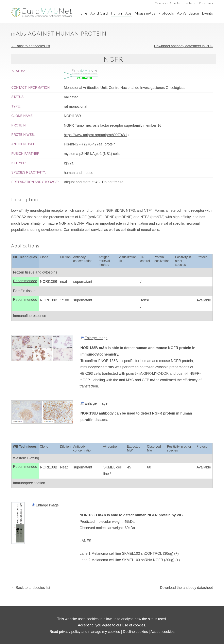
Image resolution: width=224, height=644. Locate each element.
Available (204, 300)
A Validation (188, 13)
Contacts (190, 3)
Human (121, 13)
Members (160, 3)
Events (207, 13)
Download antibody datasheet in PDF (183, 46)
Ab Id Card (99, 13)
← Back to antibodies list (31, 46)
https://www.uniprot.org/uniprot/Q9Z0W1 (95, 135)
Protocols (166, 13)
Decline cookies (135, 632)
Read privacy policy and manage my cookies (85, 632)
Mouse (145, 13)
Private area (206, 3)
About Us (175, 3)
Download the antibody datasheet (186, 588)
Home (82, 13)
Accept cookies (162, 632)
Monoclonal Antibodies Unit (85, 88)
